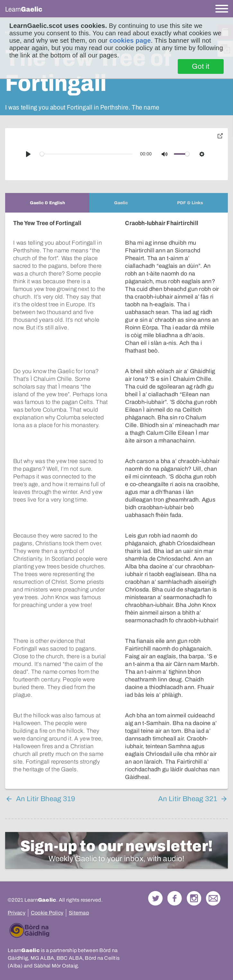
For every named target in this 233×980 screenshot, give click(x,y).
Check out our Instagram (194, 898)
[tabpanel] (116, 501)
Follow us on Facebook (175, 898)
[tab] (47, 203)
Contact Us (213, 898)
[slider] (86, 154)
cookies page (130, 40)
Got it (201, 66)
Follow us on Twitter (155, 898)
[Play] (28, 154)
